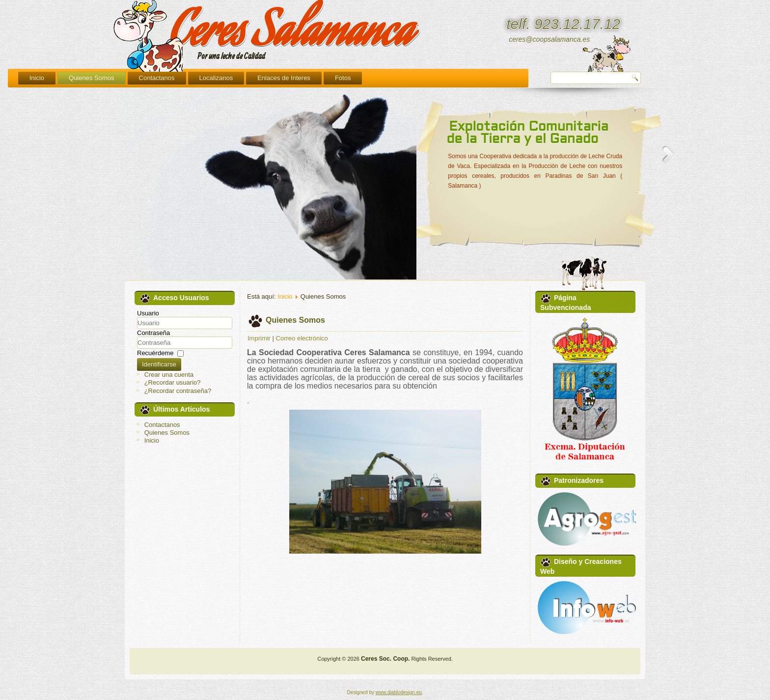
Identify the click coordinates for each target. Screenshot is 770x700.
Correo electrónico (302, 338)
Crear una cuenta (169, 375)
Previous (423, 154)
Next (668, 154)
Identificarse (159, 364)
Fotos (460, 78)
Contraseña (153, 333)
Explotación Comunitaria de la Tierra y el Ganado (527, 133)
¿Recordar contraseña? (178, 391)
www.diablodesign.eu (399, 692)
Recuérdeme (155, 353)
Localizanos (333, 78)
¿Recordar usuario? (173, 382)
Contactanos (274, 78)
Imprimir (259, 338)
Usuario (148, 313)
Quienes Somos (208, 78)
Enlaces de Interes (401, 78)
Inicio (154, 78)
